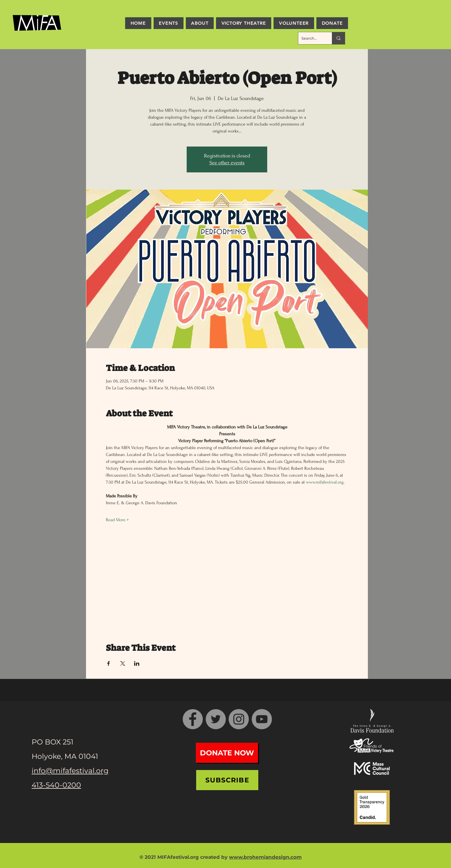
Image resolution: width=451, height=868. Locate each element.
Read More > (117, 520)
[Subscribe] (227, 780)
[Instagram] (239, 719)
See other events (227, 163)
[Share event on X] (123, 663)
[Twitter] (216, 719)
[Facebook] (193, 719)
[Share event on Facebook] (109, 663)
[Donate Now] (227, 753)
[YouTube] (262, 719)
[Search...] (311, 38)
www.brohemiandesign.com (265, 857)
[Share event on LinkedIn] (137, 663)
